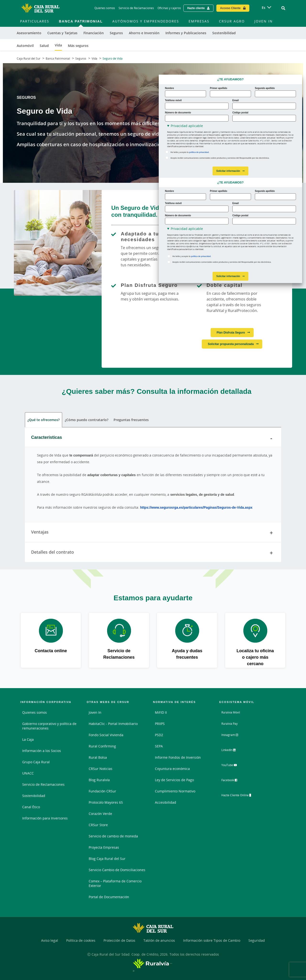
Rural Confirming (102, 746)
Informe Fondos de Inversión (178, 757)
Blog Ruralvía (99, 780)
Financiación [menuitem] (94, 33)
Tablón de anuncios (159, 940)
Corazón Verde (100, 814)
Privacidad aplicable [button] (187, 126)
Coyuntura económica (172, 769)
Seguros (81, 58)
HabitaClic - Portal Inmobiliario (113, 724)
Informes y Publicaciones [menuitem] (186, 33)
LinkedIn (232, 752)
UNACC (28, 773)
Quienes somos (35, 712)
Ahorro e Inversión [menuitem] (144, 33)
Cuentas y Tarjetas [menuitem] (62, 33)
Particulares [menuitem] (35, 21)
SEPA (159, 746)
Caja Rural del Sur (29, 58)
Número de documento (178, 112)
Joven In (95, 712)
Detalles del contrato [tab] (153, 553)
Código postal (240, 112)
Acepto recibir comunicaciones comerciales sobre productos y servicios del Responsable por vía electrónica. (220, 158)
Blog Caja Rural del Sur (107, 859)
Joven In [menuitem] (264, 21)
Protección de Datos (119, 940)
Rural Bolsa (98, 757)
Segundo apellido (265, 88)
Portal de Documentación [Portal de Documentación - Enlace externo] (109, 897)
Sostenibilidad (34, 796)
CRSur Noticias (101, 769)
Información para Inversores (45, 818)
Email (236, 100)
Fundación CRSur (102, 791)
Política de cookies (81, 940)
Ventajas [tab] (153, 533)
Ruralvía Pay (231, 724)
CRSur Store (98, 825)
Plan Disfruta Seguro (231, 332)
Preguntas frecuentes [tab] (131, 420)
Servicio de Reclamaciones (43, 784)
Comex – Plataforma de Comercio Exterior (115, 883)
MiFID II (161, 712)
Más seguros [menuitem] (78, 46)
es (264, 8)
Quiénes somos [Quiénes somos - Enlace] (105, 8)
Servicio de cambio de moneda (113, 836)
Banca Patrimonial (58, 58)
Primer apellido (219, 88)
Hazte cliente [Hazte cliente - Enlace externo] (196, 8)
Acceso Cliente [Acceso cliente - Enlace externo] (230, 8)
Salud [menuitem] (44, 46)
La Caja (28, 739)
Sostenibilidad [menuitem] (224, 33)
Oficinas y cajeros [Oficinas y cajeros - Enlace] (169, 8)
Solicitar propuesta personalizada (231, 344)
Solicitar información (228, 171)
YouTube (232, 766)
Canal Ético (31, 807)
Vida (94, 58)
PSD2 (159, 735)
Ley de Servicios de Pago (174, 780)
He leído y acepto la (190, 152)
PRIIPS (160, 724)
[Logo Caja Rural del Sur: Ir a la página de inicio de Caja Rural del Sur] (40, 8)
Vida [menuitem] (58, 45)
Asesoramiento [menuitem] (29, 33)
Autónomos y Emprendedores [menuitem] (146, 21)
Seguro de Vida (113, 58)
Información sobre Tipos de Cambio (212, 940)
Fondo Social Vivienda (106, 735)
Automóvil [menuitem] (25, 46)
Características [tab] (153, 438)
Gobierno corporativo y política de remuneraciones (49, 726)
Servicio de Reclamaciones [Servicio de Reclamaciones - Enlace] (136, 8)
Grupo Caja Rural (36, 762)
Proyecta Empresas (104, 847)
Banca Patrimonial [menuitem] (81, 21)
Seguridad (257, 940)
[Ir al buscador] (283, 8)
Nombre (169, 88)
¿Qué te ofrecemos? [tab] (44, 420)
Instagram (234, 737)
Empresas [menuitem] (199, 21)
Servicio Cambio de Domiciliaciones (117, 870)
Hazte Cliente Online (242, 796)
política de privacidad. (199, 152)
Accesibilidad (166, 802)
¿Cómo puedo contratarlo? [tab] (87, 420)
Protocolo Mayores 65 (106, 802)
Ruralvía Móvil (233, 712)
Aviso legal (50, 940)
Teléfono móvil (173, 100)
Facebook (233, 781)
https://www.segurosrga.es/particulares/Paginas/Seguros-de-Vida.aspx (196, 507)
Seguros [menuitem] (116, 33)
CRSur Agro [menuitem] (232, 21)
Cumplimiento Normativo (175, 791)
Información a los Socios (42, 751)
